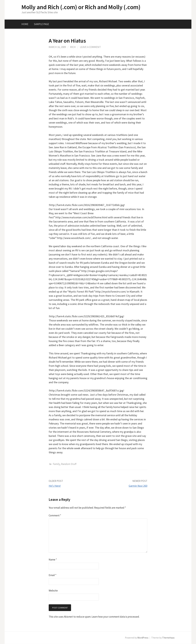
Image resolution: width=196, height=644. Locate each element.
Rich (73, 47)
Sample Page (41, 24)
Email (53, 575)
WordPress (143, 638)
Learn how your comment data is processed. (116, 617)
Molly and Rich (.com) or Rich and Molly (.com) (81, 7)
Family (56, 464)
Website (53, 591)
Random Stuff (69, 464)
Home (25, 24)
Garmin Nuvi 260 (138, 486)
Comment (55, 515)
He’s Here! (55, 486)
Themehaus (168, 638)
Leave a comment (90, 47)
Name (53, 560)
